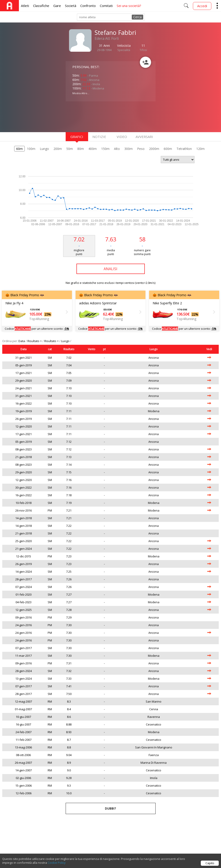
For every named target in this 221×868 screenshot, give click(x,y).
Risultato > (35, 341)
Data (22, 341)
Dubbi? (110, 808)
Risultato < (52, 341)
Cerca (137, 17)
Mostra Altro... (81, 93)
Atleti (25, 6)
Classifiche (41, 6)
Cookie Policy (57, 864)
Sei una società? (129, 6)
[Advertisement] (102, 116)
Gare (57, 6)
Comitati (106, 6)
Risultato (69, 349)
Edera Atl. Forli (107, 38)
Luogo (66, 341)
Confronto (88, 6)
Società (71, 6)
